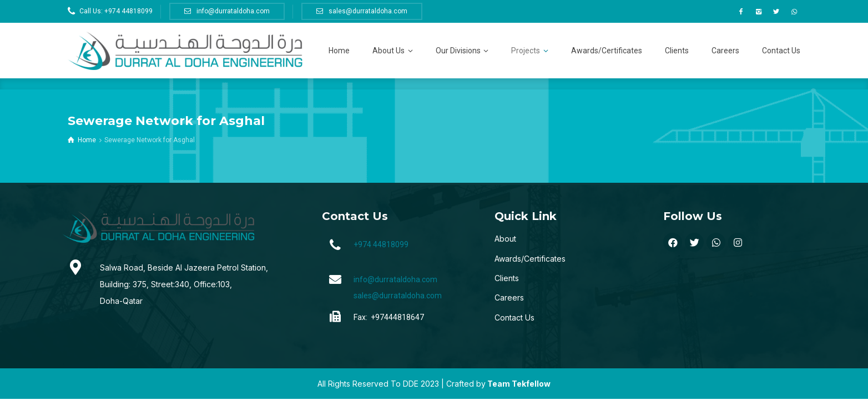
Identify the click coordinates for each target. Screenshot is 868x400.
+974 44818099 (381, 244)
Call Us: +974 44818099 (116, 11)
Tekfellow (531, 384)
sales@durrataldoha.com (398, 296)
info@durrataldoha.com (395, 279)
